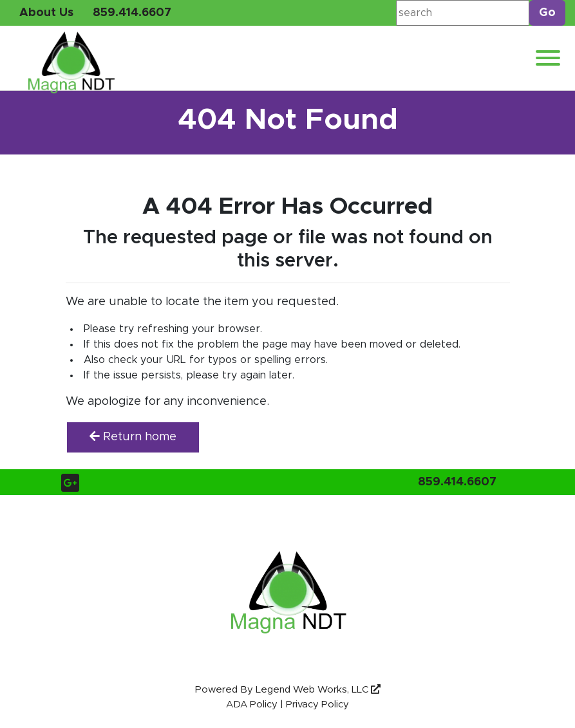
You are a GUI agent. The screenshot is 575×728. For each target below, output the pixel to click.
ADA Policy (252, 705)
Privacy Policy (317, 705)
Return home (133, 437)
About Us (46, 13)
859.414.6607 (132, 13)
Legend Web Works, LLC (318, 690)
